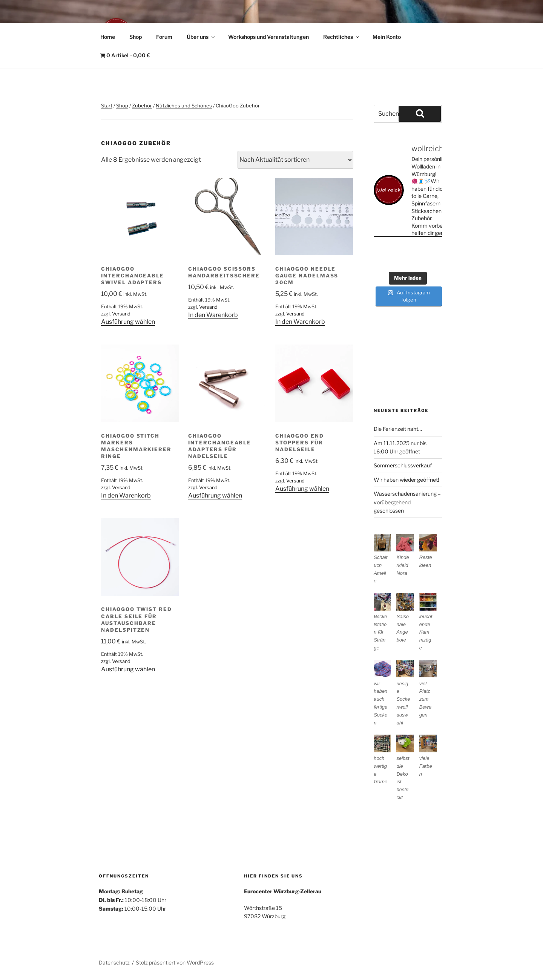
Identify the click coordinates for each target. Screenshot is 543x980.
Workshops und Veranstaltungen (268, 37)
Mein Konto (387, 37)
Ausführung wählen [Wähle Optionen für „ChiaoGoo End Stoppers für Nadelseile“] (302, 489)
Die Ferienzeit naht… (398, 429)
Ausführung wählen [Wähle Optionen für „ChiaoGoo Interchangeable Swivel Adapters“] (128, 322)
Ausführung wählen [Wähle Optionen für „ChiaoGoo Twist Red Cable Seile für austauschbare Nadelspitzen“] (128, 669)
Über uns (201, 37)
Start (107, 106)
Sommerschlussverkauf (403, 465)
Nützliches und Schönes (184, 106)
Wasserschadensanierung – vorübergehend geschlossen (407, 502)
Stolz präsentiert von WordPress (175, 962)
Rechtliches (342, 37)
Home (108, 37)
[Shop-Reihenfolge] (295, 160)
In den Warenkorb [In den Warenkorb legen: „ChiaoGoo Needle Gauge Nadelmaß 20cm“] (300, 322)
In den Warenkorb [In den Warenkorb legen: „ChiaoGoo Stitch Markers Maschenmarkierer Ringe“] (126, 495)
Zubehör (142, 106)
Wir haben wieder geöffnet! (406, 480)
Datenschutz (114, 962)
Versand (121, 314)
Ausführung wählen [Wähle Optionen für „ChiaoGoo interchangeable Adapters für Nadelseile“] (215, 495)
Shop (136, 37)
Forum (164, 37)
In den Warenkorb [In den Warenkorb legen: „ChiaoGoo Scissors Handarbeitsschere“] (213, 315)
